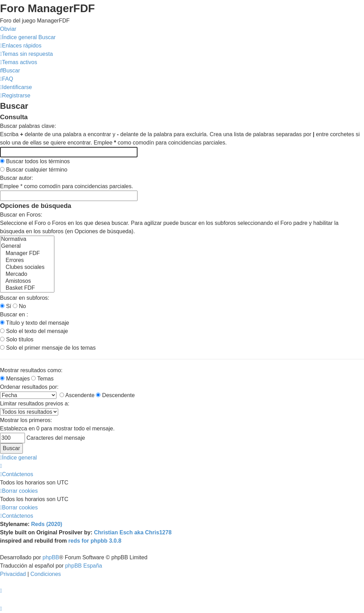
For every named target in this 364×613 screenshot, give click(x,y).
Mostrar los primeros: (26, 420)
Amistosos (27, 281)
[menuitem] (26, 54)
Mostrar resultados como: (31, 370)
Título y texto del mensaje (34, 323)
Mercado (27, 274)
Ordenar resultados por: (29, 387)
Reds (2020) (47, 524)
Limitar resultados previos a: (35, 404)
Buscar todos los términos (35, 161)
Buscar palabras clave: (28, 126)
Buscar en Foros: (21, 215)
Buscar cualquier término (34, 170)
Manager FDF (27, 254)
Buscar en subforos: (25, 298)
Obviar (8, 29)
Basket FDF (27, 288)
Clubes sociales (27, 268)
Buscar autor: (16, 178)
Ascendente (77, 395)
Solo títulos (17, 339)
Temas (42, 379)
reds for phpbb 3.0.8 (95, 541)
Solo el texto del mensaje (34, 331)
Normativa (27, 239)
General (27, 246)
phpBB (51, 557)
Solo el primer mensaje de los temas (48, 348)
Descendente (115, 395)
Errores (27, 261)
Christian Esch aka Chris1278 (133, 532)
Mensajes (15, 379)
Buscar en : (14, 314)
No (19, 306)
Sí (6, 306)
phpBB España (84, 566)
